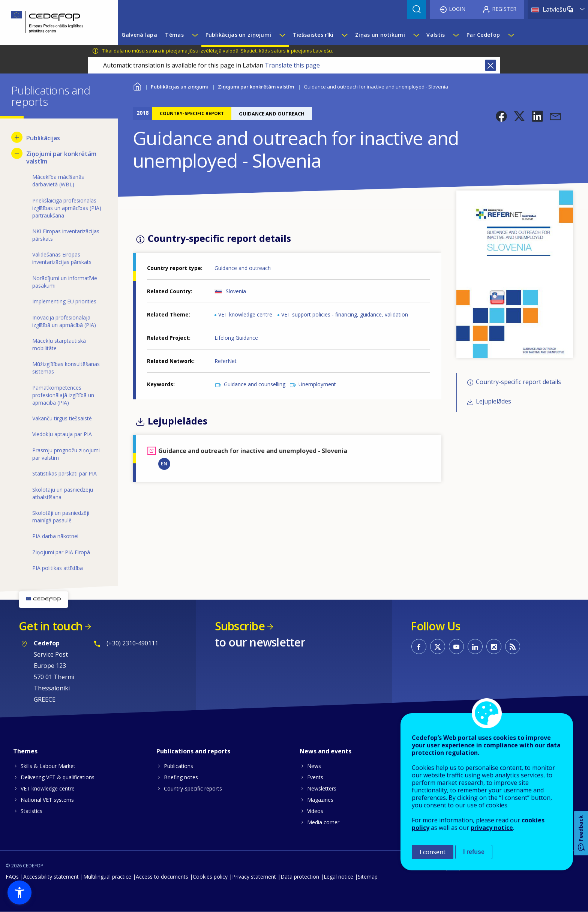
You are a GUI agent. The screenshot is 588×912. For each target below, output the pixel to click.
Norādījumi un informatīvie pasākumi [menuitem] (65, 282)
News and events (325, 751)
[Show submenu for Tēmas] (195, 35)
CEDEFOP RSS (513, 646)
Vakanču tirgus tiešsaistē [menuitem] (62, 418)
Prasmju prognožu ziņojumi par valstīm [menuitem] (66, 454)
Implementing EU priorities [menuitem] (64, 301)
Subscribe (240, 626)
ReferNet (226, 361)
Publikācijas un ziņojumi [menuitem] (238, 35)
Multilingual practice (107, 877)
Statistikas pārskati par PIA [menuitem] (64, 473)
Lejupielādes (493, 402)
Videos (315, 811)
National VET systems (47, 800)
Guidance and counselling (255, 384)
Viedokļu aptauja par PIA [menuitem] (62, 434)
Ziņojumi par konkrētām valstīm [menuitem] (61, 157)
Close (490, 65)
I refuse (474, 852)
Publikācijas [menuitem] (43, 138)
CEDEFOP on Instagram (494, 646)
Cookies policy (210, 877)
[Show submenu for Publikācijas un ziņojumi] (282, 35)
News (314, 766)
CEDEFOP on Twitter (438, 646)
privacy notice (492, 828)
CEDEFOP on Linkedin (475, 646)
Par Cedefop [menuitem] (483, 35)
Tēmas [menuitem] (174, 35)
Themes (25, 751)
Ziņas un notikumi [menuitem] (380, 35)
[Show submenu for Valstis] (456, 35)
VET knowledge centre (245, 314)
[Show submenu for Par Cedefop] (511, 35)
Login (457, 9)
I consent (433, 852)
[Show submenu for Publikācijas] (17, 137)
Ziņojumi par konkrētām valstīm (256, 87)
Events (315, 777)
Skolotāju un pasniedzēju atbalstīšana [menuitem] (63, 493)
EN (164, 463)
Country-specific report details (518, 382)
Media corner (323, 822)
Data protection (300, 877)
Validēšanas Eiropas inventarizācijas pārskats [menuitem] (62, 258)
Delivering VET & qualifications (58, 777)
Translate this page (292, 65)
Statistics (31, 811)
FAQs (12, 877)
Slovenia (236, 291)
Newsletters (322, 788)
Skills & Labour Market (48, 766)
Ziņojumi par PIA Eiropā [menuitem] (61, 552)
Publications (178, 766)
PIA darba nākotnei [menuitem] (55, 536)
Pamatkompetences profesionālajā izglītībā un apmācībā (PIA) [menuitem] (63, 395)
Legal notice (338, 877)
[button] (501, 116)
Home (137, 86)
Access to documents (162, 877)
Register (504, 9)
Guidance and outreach (243, 268)
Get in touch (51, 626)
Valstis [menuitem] (436, 35)
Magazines (320, 800)
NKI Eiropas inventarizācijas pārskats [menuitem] (66, 235)
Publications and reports (193, 751)
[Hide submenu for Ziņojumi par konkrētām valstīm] (17, 153)
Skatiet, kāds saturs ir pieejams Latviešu (286, 51)
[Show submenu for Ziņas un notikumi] (416, 35)
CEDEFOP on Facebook (419, 646)
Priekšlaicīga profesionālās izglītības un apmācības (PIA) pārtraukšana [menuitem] (67, 208)
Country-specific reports (193, 788)
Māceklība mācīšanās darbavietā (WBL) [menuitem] (58, 181)
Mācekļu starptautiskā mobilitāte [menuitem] (59, 344)
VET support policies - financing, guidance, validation (345, 314)
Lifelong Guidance (236, 338)
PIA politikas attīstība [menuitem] (58, 568)
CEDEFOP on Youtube (456, 646)
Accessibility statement (51, 877)
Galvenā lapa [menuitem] (139, 35)
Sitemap (368, 877)
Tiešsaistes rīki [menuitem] (313, 35)
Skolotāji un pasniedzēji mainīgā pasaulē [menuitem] (61, 517)
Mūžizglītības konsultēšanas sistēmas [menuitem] (66, 368)
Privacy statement (254, 877)
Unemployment (317, 384)
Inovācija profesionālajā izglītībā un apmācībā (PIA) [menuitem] (64, 321)
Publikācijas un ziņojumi (179, 87)
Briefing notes (181, 777)
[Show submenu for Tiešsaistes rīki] (344, 35)
